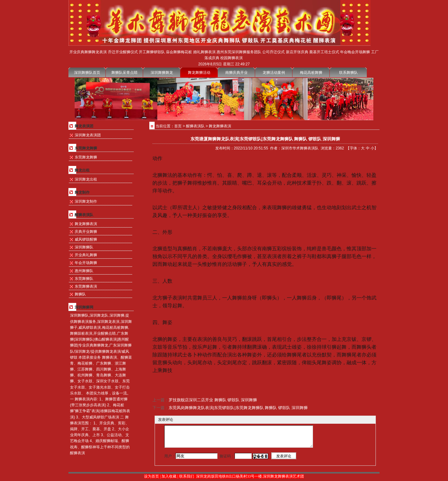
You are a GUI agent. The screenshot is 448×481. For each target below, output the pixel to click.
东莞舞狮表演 (86, 286)
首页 (178, 126)
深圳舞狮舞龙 (162, 73)
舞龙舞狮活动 (199, 73)
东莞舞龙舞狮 (86, 157)
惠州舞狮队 (84, 271)
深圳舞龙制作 (86, 201)
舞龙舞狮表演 (86, 224)
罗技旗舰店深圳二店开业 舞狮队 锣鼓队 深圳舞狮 (213, 400)
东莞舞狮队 (84, 279)
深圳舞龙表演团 (88, 135)
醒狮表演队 (195, 126)
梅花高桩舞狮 (311, 73)
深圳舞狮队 (84, 247)
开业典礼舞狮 (86, 255)
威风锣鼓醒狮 (86, 239)
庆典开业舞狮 (86, 232)
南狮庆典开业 (236, 73)
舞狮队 (80, 294)
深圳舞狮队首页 (87, 73)
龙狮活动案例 (274, 73)
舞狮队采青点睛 (124, 73)
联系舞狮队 (348, 73)
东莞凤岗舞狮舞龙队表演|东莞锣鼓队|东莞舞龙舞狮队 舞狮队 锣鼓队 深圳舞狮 (238, 408)
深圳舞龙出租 (86, 179)
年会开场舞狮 (86, 263)
